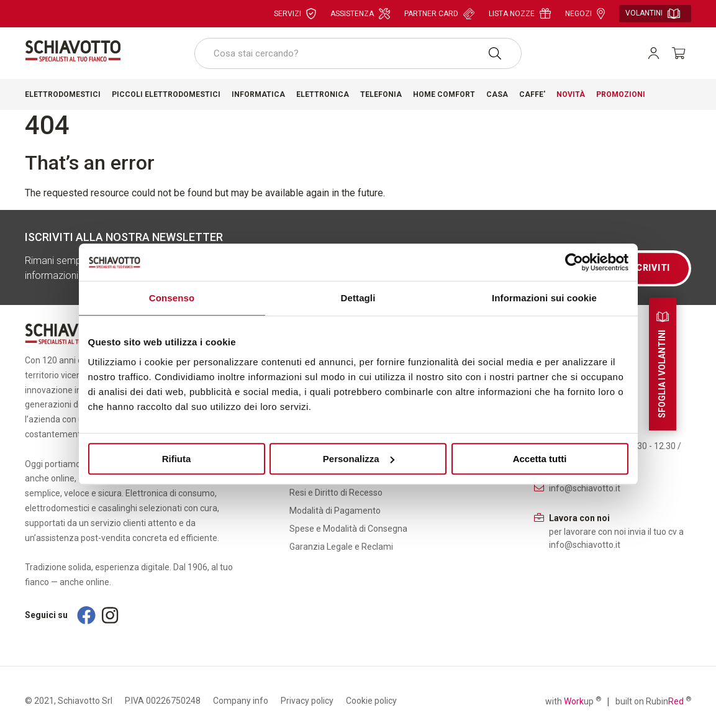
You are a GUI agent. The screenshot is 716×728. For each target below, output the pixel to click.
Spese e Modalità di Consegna (348, 529)
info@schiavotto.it (585, 488)
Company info (241, 701)
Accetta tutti (540, 459)
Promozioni (621, 94)
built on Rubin (653, 701)
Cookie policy (371, 701)
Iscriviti (648, 268)
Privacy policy (307, 701)
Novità (571, 94)
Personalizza (359, 459)
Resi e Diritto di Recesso (336, 493)
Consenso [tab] (172, 298)
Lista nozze (520, 13)
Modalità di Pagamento (335, 511)
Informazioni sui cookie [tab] (544, 298)
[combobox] (358, 53)
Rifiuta (177, 459)
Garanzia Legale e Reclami (341, 547)
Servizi (295, 14)
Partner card (439, 14)
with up (573, 701)
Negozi (585, 14)
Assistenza (360, 14)
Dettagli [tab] (358, 298)
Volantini (653, 14)
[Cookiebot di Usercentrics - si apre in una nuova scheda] (574, 262)
